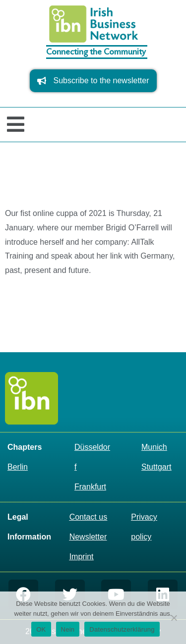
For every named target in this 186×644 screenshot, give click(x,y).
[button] (16, 125)
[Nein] (174, 618)
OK (41, 629)
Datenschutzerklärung (122, 629)
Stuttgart (156, 467)
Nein (68, 629)
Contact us (88, 517)
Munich (154, 447)
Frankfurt (90, 487)
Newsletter (88, 537)
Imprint (82, 557)
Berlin (18, 467)
